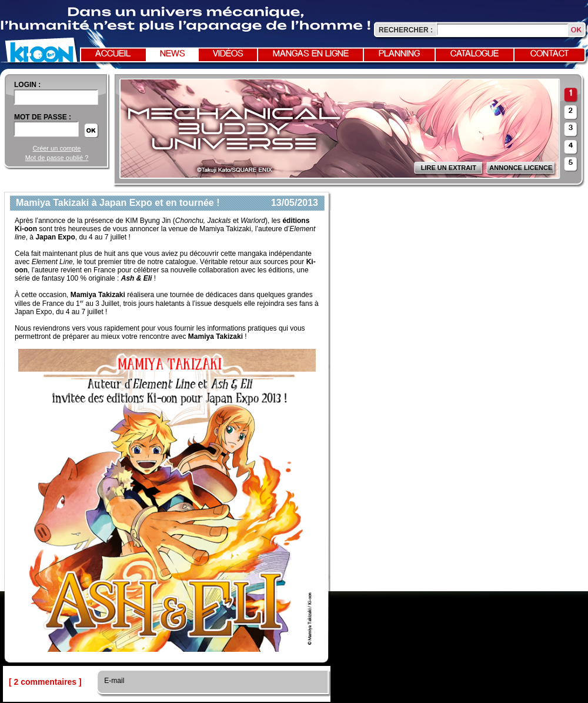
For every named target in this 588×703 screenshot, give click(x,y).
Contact (550, 54)
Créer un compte (57, 148)
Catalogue (475, 54)
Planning (399, 54)
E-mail (113, 681)
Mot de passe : (43, 117)
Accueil (113, 54)
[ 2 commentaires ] (45, 682)
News (173, 54)
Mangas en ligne (311, 54)
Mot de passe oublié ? (57, 158)
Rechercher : (406, 30)
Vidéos (228, 54)
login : (27, 85)
